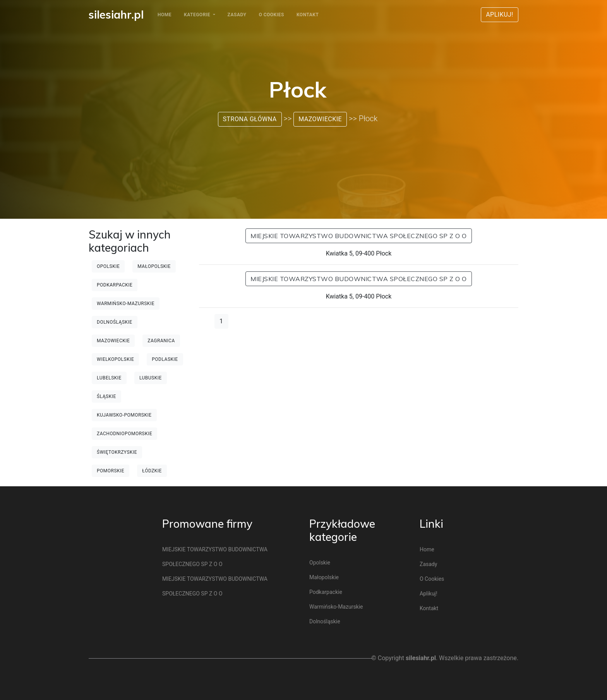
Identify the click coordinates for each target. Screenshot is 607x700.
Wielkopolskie (115, 359)
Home (165, 15)
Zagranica (161, 341)
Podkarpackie (115, 285)
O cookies (271, 15)
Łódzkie (152, 471)
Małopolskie (154, 266)
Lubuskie (151, 378)
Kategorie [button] (198, 15)
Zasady (237, 15)
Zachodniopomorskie (124, 434)
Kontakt (308, 15)
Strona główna (250, 119)
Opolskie (108, 266)
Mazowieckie (320, 119)
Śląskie (106, 396)
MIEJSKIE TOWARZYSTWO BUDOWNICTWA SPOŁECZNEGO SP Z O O (359, 236)
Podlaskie (165, 359)
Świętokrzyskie (117, 452)
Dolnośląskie (115, 322)
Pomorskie (111, 471)
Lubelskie (109, 378)
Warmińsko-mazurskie (126, 304)
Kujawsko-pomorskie (124, 415)
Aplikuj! (500, 15)
